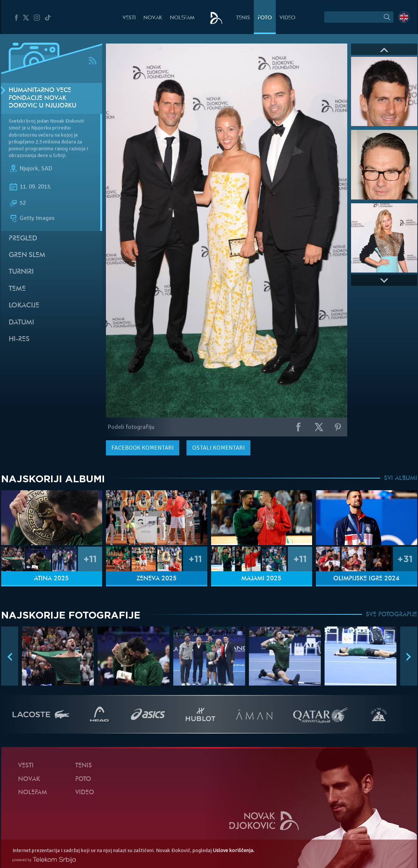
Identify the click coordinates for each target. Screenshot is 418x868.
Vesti (129, 18)
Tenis (243, 18)
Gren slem (27, 255)
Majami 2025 (261, 579)
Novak (153, 18)
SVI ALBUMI (401, 478)
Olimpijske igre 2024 (366, 579)
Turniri (21, 272)
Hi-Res (19, 339)
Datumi (21, 323)
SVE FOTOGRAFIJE (392, 615)
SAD (47, 168)
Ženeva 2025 (157, 579)
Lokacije (24, 306)
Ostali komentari (218, 448)
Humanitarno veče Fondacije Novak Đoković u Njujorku (43, 98)
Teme (17, 289)
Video (287, 18)
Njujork (29, 168)
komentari (143, 448)
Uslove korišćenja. (234, 850)
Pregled (23, 239)
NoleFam (182, 18)
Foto (265, 18)
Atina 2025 (51, 579)
